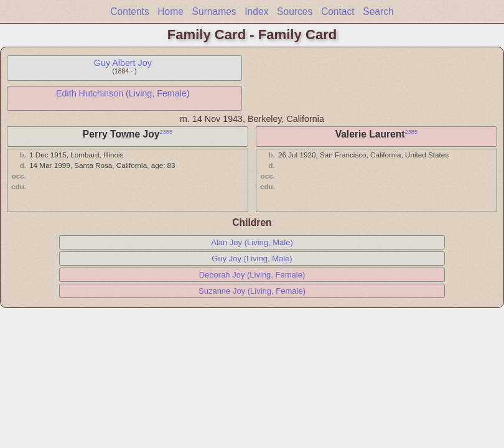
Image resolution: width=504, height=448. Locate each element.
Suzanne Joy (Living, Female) (252, 291)
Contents (129, 12)
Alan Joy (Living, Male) (252, 242)
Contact (338, 12)
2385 (166, 132)
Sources (295, 12)
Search (378, 12)
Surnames (214, 12)
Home (170, 12)
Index (256, 12)
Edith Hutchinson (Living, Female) (123, 93)
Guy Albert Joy (123, 63)
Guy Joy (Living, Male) (252, 259)
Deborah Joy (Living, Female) (252, 275)
